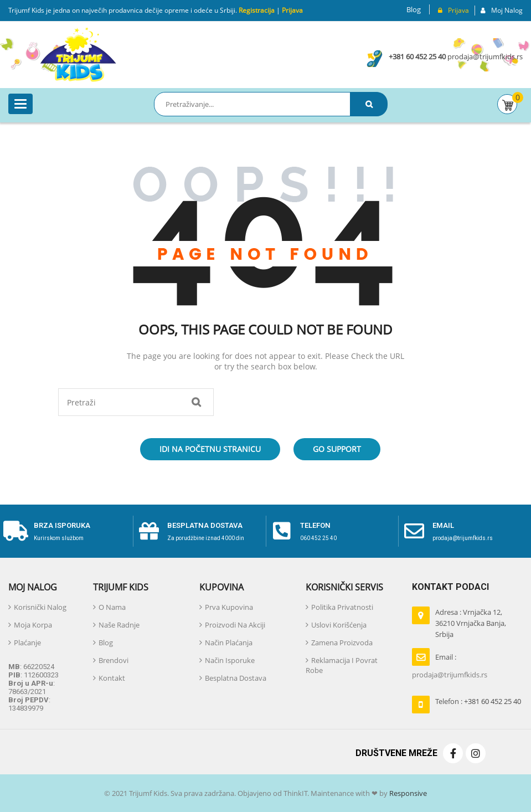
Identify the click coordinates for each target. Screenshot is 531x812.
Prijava (292, 10)
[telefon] (282, 531)
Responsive (407, 793)
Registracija (256, 10)
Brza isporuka (62, 525)
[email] (414, 531)
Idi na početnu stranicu (210, 449)
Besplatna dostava (205, 525)
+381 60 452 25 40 (417, 56)
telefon (315, 525)
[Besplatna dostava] (149, 531)
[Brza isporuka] (16, 531)
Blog (414, 9)
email (443, 525)
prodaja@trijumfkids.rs (485, 56)
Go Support (337, 449)
